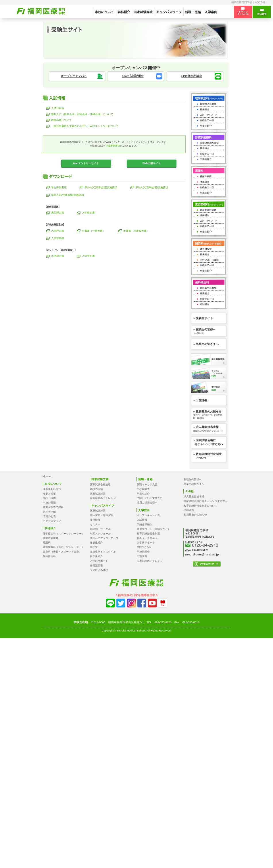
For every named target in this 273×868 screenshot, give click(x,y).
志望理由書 (58, 213)
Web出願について (61, 120)
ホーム (47, 476)
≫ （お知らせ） (204, 331)
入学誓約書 (88, 213)
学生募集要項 (113, 146)
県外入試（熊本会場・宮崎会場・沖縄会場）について (82, 114)
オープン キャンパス (243, 12)
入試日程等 (58, 108)
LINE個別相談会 (192, 76)
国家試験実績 (143, 12)
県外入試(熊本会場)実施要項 (101, 187)
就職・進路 (193, 12)
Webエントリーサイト (86, 163)
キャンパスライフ (169, 12)
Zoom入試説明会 (133, 76)
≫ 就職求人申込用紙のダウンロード (208, 429)
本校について (104, 12)
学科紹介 (124, 12)
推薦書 (94, 231)
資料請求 (262, 12)
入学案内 (211, 12)
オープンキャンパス (74, 76)
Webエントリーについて (85, 126)
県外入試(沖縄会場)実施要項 (68, 195)
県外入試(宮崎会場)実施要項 (152, 187)
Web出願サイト (151, 163)
